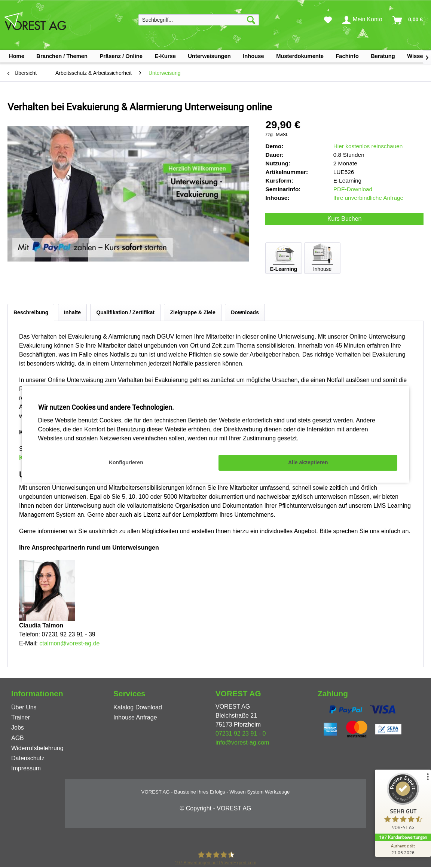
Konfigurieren (126, 462)
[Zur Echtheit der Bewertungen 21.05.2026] (403, 849)
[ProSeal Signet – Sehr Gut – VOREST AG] (403, 803)
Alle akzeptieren (308, 462)
